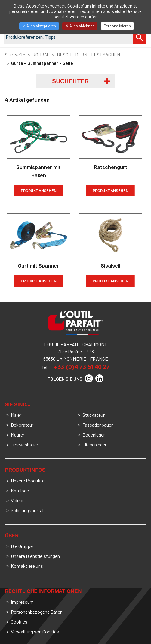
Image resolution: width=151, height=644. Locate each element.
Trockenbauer (25, 444)
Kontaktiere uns (27, 566)
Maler (16, 415)
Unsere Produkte (28, 481)
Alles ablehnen (80, 26)
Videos (18, 500)
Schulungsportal (27, 510)
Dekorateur (22, 425)
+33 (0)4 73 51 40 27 (82, 367)
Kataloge (20, 490)
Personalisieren (117, 26)
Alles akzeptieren (39, 26)
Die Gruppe (22, 546)
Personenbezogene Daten (37, 612)
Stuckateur (94, 415)
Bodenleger (94, 435)
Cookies (19, 622)
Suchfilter (70, 81)
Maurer (18, 435)
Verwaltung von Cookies (35, 632)
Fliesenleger (94, 444)
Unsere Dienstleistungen (35, 556)
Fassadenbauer (98, 425)
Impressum (22, 602)
